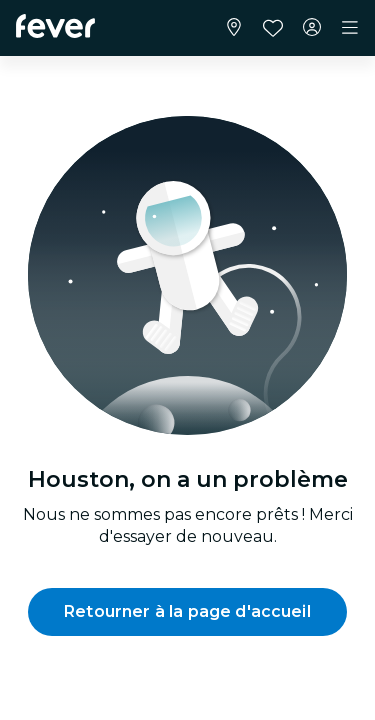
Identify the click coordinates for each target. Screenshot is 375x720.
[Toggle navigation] (350, 28)
